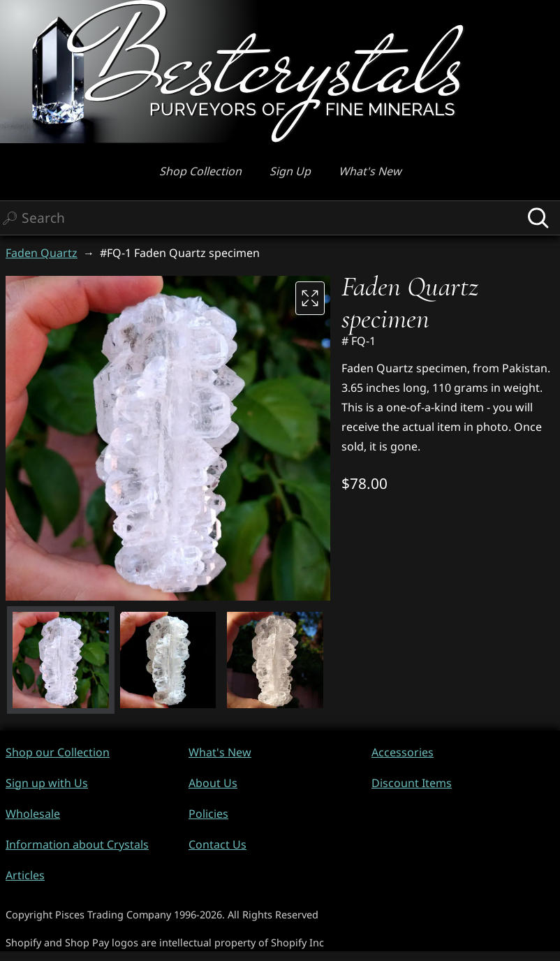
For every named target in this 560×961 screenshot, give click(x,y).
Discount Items (412, 783)
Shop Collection (200, 171)
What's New (370, 171)
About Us (213, 783)
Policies (208, 814)
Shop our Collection (58, 752)
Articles (25, 875)
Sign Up (290, 171)
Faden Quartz (42, 253)
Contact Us (218, 844)
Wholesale (33, 814)
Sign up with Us (47, 783)
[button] (61, 660)
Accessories (403, 752)
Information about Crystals (77, 844)
